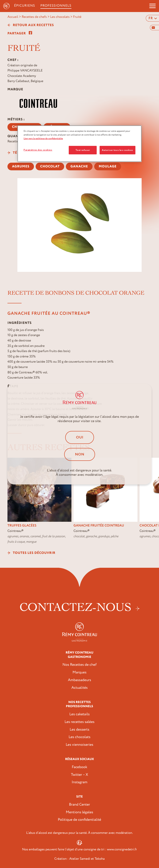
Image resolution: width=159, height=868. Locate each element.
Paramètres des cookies (38, 150)
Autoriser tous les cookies (117, 150)
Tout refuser (83, 150)
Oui (80, 437)
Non (80, 454)
